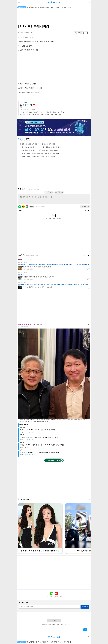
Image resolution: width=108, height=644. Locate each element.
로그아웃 (32, 207)
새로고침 (33, 139)
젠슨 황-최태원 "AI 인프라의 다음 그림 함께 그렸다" (38, 430)
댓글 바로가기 (85, 630)
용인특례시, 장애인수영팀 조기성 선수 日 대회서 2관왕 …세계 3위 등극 (42, 115)
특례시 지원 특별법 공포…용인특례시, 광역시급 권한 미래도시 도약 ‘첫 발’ (43, 112)
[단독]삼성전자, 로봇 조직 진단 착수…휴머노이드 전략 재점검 (38, 144)
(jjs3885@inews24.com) (34, 92)
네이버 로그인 (20, 207)
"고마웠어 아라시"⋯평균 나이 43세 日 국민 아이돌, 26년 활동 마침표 (40, 153)
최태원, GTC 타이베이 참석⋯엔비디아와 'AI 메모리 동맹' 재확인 (42, 445)
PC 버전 (54, 620)
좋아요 (34, 105)
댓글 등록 (86, 207)
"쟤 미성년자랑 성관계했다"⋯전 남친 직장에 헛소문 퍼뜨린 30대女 (39, 150)
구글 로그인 (27, 207)
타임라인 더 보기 (54, 460)
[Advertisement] (54, 17)
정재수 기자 (27, 105)
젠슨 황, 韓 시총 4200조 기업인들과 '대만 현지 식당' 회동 (40, 452)
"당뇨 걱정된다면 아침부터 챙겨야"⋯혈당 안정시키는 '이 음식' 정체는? (49, 7)
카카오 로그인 (23, 207)
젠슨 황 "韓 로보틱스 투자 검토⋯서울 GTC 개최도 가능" (39, 437)
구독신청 (85, 607)
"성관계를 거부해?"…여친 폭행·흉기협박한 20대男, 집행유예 (37, 156)
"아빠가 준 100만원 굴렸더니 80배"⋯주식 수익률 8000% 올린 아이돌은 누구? (42, 147)
